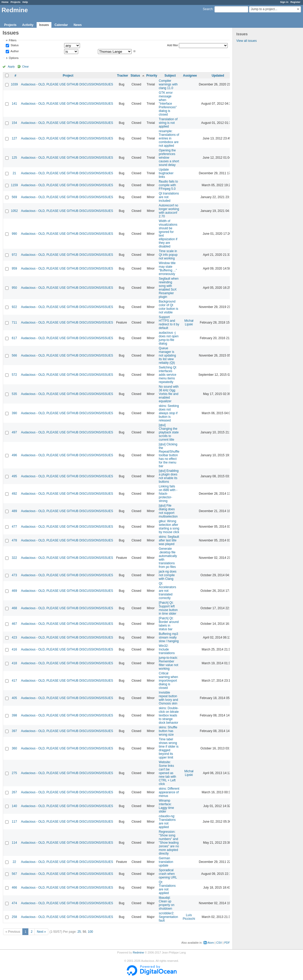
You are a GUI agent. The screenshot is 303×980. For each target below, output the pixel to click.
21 (14, 173)
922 (14, 307)
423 (14, 637)
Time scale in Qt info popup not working (168, 255)
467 (14, 624)
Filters (13, 40)
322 (14, 558)
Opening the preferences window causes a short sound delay (169, 158)
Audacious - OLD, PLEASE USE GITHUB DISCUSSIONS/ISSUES (67, 84)
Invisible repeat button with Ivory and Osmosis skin (169, 698)
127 (14, 138)
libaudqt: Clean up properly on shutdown (167, 903)
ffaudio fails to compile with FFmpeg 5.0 (169, 185)
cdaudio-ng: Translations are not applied (167, 822)
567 (14, 874)
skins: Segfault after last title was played (169, 540)
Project (68, 76)
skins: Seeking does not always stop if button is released (169, 413)
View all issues (246, 41)
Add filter (173, 45)
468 (14, 608)
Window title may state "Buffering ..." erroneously (168, 269)
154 (14, 123)
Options (14, 58)
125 (14, 158)
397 (14, 731)
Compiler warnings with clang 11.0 (168, 84)
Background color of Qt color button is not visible (169, 307)
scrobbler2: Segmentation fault (169, 917)
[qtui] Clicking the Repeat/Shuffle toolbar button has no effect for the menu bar (169, 455)
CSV (219, 943)
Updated (218, 76)
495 (14, 476)
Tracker (123, 76)
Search (208, 9)
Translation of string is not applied (168, 123)
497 (14, 432)
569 (14, 197)
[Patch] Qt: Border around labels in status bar (169, 624)
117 (14, 822)
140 (14, 806)
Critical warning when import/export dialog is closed (169, 681)
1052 (14, 211)
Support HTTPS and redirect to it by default (169, 323)
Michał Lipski (189, 323)
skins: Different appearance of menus (169, 792)
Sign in (284, 2)
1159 (14, 185)
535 (14, 394)
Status (14, 45)
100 (90, 932)
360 (14, 748)
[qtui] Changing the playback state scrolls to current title (169, 432)
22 (14, 862)
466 (14, 888)
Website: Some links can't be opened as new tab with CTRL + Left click (168, 773)
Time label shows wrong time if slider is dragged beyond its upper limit (169, 748)
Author (14, 51)
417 (14, 681)
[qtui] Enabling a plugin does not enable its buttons (169, 476)
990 (14, 234)
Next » (41, 932)
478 (14, 540)
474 (14, 903)
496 (14, 455)
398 (14, 715)
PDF (227, 943)
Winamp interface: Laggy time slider (167, 806)
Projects (16, 2)
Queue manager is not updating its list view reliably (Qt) (167, 355)
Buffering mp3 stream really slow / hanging (169, 637)
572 (14, 375)
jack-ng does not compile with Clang (168, 575)
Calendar (61, 25)
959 (14, 269)
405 (14, 698)
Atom (211, 943)
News (78, 25)
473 (14, 575)
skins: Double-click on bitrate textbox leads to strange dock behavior (169, 715)
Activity (28, 25)
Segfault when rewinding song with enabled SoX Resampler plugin (169, 288)
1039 (14, 84)
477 (14, 527)
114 (14, 843)
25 (79, 932)
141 (14, 104)
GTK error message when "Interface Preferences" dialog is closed (168, 104)
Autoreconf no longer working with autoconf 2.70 (169, 211)
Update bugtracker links (166, 173)
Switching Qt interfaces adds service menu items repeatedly (168, 375)
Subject (170, 76)
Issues (44, 25)
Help (25, 2)
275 (14, 773)
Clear (25, 66)
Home (5, 2)
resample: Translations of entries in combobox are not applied (169, 138)
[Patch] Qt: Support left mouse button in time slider (168, 608)
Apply (11, 66)
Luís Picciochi (189, 917)
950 (14, 288)
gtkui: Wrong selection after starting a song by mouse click (169, 527)
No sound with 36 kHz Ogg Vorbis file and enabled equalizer (169, 394)
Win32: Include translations (167, 649)
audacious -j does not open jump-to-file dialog (169, 338)
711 (14, 323)
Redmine (138, 952)
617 (14, 338)
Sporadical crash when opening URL (168, 874)
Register (295, 2)
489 (14, 511)
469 (14, 591)
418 (14, 663)
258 (14, 917)
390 (14, 413)
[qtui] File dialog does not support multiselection (168, 511)
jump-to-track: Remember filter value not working (169, 663)
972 (14, 255)
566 (14, 355)
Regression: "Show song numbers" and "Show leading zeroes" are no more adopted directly (169, 843)
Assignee (190, 76)
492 (14, 494)
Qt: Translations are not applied (167, 888)
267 (14, 792)
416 (14, 649)
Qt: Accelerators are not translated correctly (168, 591)
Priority (152, 76)
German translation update (166, 862)
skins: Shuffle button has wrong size (168, 731)
